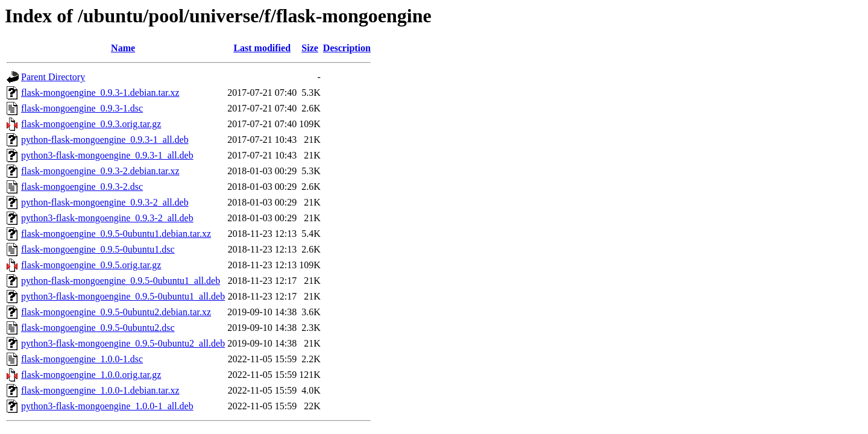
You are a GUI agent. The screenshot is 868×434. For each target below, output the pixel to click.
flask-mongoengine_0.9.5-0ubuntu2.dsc (98, 328)
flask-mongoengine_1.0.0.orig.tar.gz (91, 375)
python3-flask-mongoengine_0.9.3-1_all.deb (107, 155)
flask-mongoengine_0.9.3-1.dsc (82, 108)
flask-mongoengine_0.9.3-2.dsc (82, 187)
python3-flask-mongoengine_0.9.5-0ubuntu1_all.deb (123, 296)
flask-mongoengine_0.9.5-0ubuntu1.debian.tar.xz (116, 234)
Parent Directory (53, 77)
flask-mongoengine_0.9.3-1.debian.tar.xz (100, 93)
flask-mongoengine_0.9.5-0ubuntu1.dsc (98, 249)
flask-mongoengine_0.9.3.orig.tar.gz (91, 124)
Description (347, 48)
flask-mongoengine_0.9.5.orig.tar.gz (91, 265)
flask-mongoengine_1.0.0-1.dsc (82, 359)
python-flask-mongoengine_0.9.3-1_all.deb (105, 140)
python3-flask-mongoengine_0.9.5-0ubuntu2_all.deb (123, 343)
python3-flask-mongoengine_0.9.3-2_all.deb (107, 218)
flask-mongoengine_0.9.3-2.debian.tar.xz (100, 171)
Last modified (262, 48)
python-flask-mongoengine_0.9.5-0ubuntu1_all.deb (121, 281)
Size (310, 48)
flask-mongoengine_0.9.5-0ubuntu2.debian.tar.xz (116, 312)
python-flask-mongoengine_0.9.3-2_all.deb (105, 202)
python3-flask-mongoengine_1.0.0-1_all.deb (107, 406)
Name (123, 48)
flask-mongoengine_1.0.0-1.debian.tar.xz (100, 390)
